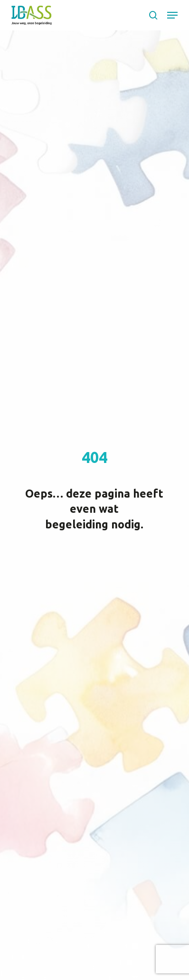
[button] (172, 15)
